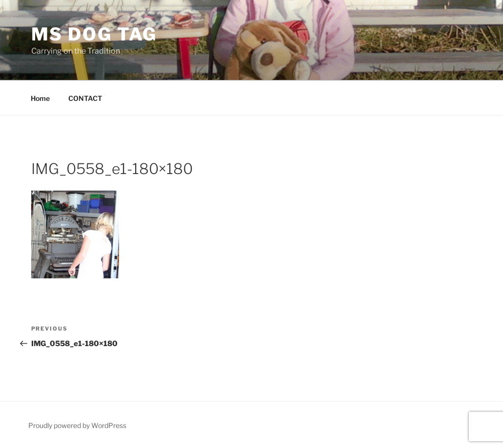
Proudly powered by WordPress (77, 425)
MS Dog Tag (94, 34)
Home (40, 98)
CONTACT (85, 98)
